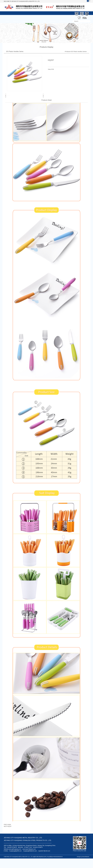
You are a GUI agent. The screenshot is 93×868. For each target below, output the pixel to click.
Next (43, 100)
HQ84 (9, 834)
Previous (6, 100)
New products (35, 21)
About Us (16, 21)
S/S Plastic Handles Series (79, 52)
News (45, 21)
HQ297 (9, 836)
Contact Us (62, 21)
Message (53, 21)
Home (7, 21)
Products (25, 21)
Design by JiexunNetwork (83, 866)
